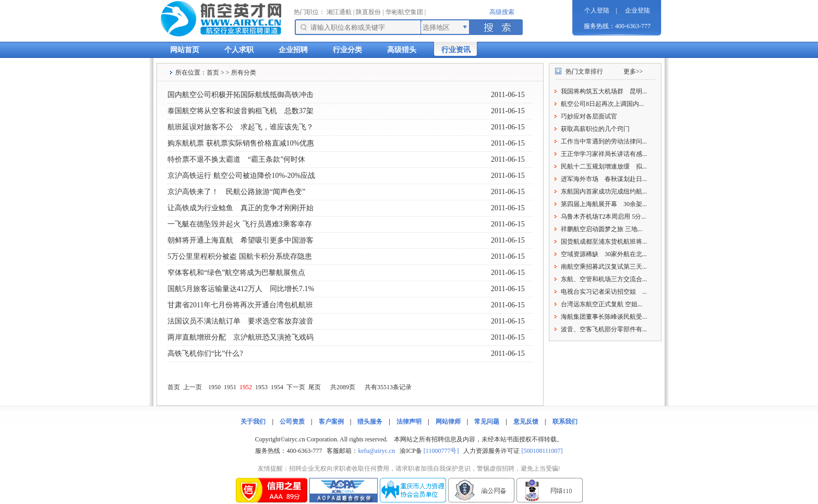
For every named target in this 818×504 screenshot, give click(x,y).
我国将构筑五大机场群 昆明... (604, 91)
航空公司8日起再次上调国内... (602, 104)
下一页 (296, 387)
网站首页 (185, 50)
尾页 (315, 387)
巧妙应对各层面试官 (589, 116)
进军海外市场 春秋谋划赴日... (604, 179)
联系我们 (565, 422)
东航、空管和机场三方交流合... (604, 279)
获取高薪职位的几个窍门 (595, 129)
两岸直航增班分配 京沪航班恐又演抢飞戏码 (240, 337)
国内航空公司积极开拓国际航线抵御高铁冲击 (240, 95)
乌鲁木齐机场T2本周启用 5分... (603, 217)
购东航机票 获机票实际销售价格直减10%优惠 (241, 143)
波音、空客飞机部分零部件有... (604, 329)
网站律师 (448, 422)
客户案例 (331, 422)
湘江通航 (339, 12)
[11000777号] (441, 451)
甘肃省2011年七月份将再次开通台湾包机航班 (240, 305)
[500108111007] (542, 451)
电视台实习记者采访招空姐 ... (604, 292)
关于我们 (253, 422)
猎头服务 (370, 422)
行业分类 (347, 50)
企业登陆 (637, 10)
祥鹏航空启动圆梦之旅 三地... (602, 229)
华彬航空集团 (404, 12)
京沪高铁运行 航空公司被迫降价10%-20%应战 (242, 176)
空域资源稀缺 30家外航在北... (604, 254)
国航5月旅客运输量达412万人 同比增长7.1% (241, 289)
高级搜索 (502, 12)
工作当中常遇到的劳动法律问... (604, 141)
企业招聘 (293, 50)
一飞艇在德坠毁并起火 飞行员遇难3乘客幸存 (240, 224)
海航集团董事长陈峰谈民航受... (604, 317)
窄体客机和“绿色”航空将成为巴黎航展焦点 (236, 273)
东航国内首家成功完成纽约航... (604, 191)
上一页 (193, 387)
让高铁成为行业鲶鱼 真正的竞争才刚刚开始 (240, 208)
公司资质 (292, 422)
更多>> (633, 71)
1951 (230, 387)
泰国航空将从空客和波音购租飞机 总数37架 (240, 111)
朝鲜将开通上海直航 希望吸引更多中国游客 (240, 240)
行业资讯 (456, 50)
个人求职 (239, 50)
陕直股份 (368, 12)
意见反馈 (526, 422)
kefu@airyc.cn (376, 451)
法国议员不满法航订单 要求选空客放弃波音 (240, 321)
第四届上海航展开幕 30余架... (604, 204)
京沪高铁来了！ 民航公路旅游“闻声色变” (236, 192)
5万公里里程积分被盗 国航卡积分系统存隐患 (240, 256)
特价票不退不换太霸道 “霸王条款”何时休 (236, 159)
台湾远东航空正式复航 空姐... (602, 304)
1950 (214, 387)
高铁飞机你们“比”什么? (205, 353)
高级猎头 (402, 50)
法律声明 (409, 422)
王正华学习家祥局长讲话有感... (604, 154)
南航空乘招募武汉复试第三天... (604, 267)
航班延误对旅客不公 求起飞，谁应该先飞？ (240, 127)
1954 (277, 387)
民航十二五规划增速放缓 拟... (604, 166)
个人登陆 (597, 10)
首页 (213, 73)
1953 (261, 387)
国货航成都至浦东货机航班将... (604, 242)
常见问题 (487, 422)
